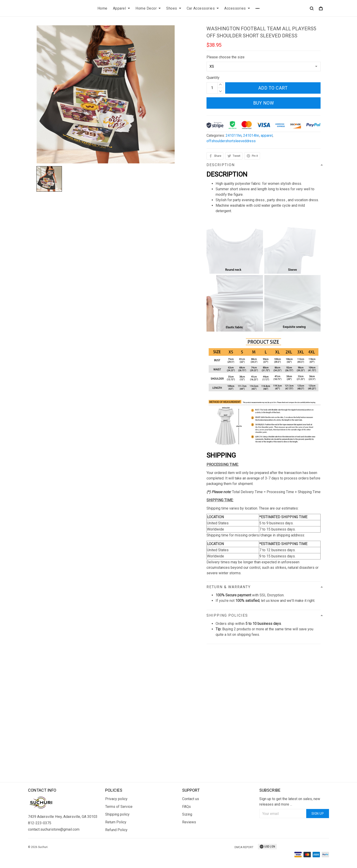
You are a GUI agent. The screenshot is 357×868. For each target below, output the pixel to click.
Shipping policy (117, 814)
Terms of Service (119, 807)
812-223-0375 (40, 823)
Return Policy (116, 822)
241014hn (251, 135)
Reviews (189, 822)
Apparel (122, 8)
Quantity (213, 78)
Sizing (187, 814)
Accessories (237, 8)
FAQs (186, 807)
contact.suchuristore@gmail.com (54, 829)
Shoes (174, 8)
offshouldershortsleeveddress (231, 141)
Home (102, 8)
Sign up (318, 814)
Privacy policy (116, 799)
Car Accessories (203, 8)
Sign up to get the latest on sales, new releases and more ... (290, 802)
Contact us (191, 799)
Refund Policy (116, 830)
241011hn (234, 135)
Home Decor (148, 8)
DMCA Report (244, 847)
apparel (267, 135)
